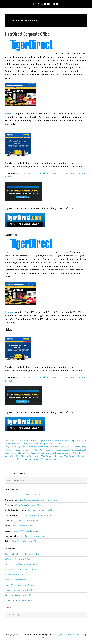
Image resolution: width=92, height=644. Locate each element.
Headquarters (45, 444)
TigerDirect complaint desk (50, 447)
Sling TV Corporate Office (22, 526)
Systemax (10, 113)
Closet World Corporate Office (29, 495)
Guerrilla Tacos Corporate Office (20, 590)
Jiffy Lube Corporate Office (25, 520)
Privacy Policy (59, 635)
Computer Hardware (26, 440)
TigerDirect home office (61, 453)
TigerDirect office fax (74, 456)
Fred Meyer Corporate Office (26, 541)
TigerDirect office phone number (44, 459)
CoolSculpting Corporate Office (19, 600)
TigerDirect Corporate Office (27, 34)
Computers (42, 440)
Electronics (22, 444)
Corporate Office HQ (46, 4)
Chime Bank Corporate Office (29, 505)
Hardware (33, 444)
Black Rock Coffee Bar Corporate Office (23, 554)
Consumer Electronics (58, 440)
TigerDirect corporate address (19, 450)
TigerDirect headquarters (37, 453)
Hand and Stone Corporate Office (37, 515)
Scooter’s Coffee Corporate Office (20, 569)
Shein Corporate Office (15, 580)
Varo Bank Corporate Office (33, 536)
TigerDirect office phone (16, 459)
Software (57, 444)
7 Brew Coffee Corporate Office (19, 585)
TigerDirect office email (52, 456)
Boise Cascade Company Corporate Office (37, 500)
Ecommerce (10, 444)
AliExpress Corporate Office (17, 559)
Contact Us (46, 638)
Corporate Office (78, 440)
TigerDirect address (27, 447)
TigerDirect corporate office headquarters (54, 450)
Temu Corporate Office (15, 575)
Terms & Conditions (76, 635)
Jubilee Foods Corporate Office (19, 595)
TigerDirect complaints (74, 447)
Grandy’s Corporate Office (26, 531)
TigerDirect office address (28, 456)
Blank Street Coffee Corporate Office (22, 564)
